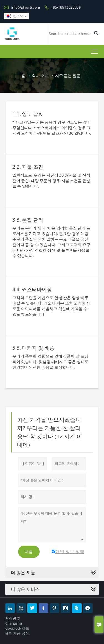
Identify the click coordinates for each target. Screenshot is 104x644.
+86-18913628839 (66, 7)
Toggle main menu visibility (95, 51)
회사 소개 (40, 76)
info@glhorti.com (26, 7)
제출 (29, 552)
